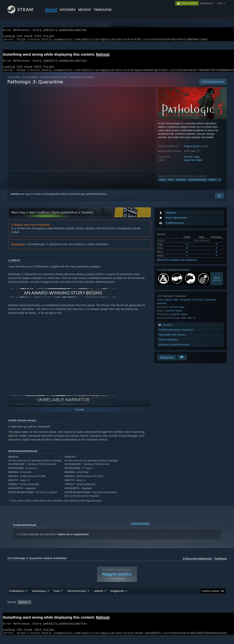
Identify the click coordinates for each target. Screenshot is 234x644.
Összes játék (14, 82)
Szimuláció (181, 184)
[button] (20, 609)
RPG (171, 184)
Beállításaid (221, 563)
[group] (117, 609)
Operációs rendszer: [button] (157, 609)
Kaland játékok (30, 82)
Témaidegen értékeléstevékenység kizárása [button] (68, 609)
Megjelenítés (117, 598)
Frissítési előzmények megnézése (176, 334)
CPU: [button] (177, 609)
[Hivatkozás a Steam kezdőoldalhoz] (23, 13)
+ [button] (220, 184)
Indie (176, 304)
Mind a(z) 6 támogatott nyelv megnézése (177, 264)
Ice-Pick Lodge (192, 161)
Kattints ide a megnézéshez (73, 539)
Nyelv (57, 598)
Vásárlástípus (39, 598)
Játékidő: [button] (101, 609)
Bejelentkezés (207, 3)
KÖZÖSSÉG (68, 10)
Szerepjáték (185, 304)
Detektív (212, 184)
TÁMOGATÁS (103, 10)
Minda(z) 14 (217, 283)
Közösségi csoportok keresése (174, 349)
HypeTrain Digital (193, 164)
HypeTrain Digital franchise (53, 82)
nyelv (220, 3)
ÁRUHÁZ (51, 10)
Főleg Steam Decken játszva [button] (126, 609)
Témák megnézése (168, 344)
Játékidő (98, 598)
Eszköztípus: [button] (205, 609)
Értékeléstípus (17, 598)
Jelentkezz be (17, 198)
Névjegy (85, 10)
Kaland (163, 184)
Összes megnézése (140, 528)
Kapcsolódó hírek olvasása (172, 339)
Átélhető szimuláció (197, 184)
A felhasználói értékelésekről (197, 563)
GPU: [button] (189, 609)
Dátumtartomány (77, 598)
